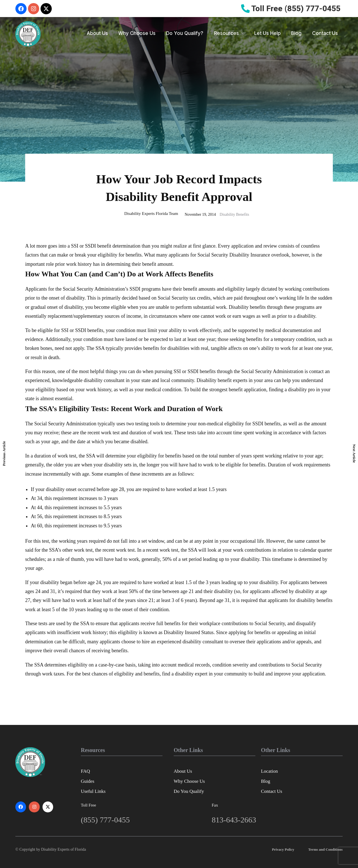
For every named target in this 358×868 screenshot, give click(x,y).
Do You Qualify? (185, 33)
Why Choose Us (137, 33)
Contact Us (325, 33)
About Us (97, 33)
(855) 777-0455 (105, 820)
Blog (296, 33)
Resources (226, 33)
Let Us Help (268, 33)
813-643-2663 (234, 820)
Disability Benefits (234, 214)
